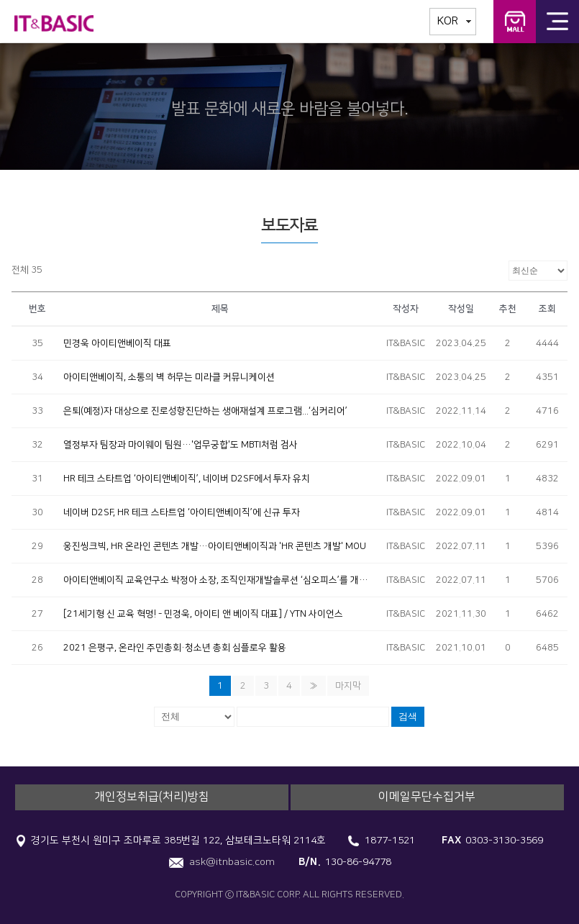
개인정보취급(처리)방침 (152, 797)
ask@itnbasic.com (232, 862)
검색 (408, 716)
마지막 (348, 686)
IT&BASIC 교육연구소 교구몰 (515, 22)
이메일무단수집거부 (427, 797)
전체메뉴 (557, 22)
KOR (448, 21)
